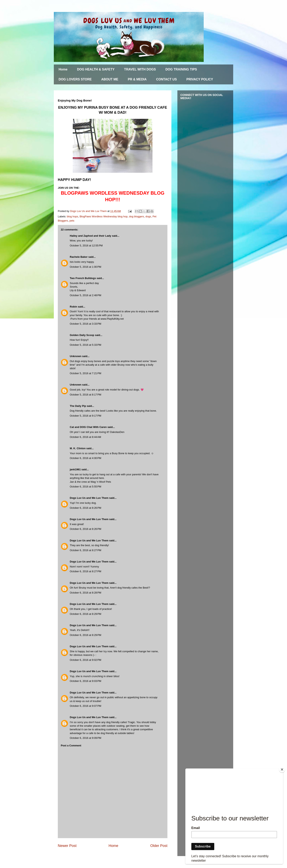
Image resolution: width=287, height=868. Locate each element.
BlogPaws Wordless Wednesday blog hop (104, 216)
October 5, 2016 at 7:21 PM (86, 373)
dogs (148, 216)
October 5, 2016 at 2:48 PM (86, 295)
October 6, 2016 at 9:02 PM (86, 660)
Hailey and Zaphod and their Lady (90, 236)
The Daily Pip (78, 406)
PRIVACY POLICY (200, 79)
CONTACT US (167, 79)
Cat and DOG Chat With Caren (88, 427)
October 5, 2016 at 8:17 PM (86, 395)
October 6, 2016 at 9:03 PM (86, 681)
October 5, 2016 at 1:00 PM (86, 267)
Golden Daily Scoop (82, 335)
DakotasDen (117, 432)
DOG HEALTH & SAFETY (96, 69)
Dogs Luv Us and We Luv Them (89, 498)
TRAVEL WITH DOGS (140, 69)
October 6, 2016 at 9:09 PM (86, 738)
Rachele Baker (79, 257)
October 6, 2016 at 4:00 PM (86, 458)
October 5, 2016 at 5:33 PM (86, 345)
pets (72, 221)
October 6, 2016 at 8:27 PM (86, 550)
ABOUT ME (110, 79)
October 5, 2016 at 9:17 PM (86, 416)
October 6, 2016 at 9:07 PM (86, 706)
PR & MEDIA (137, 79)
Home (63, 69)
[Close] (282, 769)
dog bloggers (136, 216)
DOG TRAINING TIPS (181, 69)
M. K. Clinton (78, 448)
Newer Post (67, 846)
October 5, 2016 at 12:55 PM (86, 246)
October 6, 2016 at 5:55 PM (86, 487)
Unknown (76, 356)
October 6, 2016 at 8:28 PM (86, 593)
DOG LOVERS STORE (75, 79)
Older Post (159, 846)
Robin (73, 307)
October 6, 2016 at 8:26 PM (86, 508)
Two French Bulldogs (83, 278)
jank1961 (75, 469)
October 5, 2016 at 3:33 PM (86, 324)
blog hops (73, 216)
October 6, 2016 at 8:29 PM (86, 614)
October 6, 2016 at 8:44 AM (85, 437)
